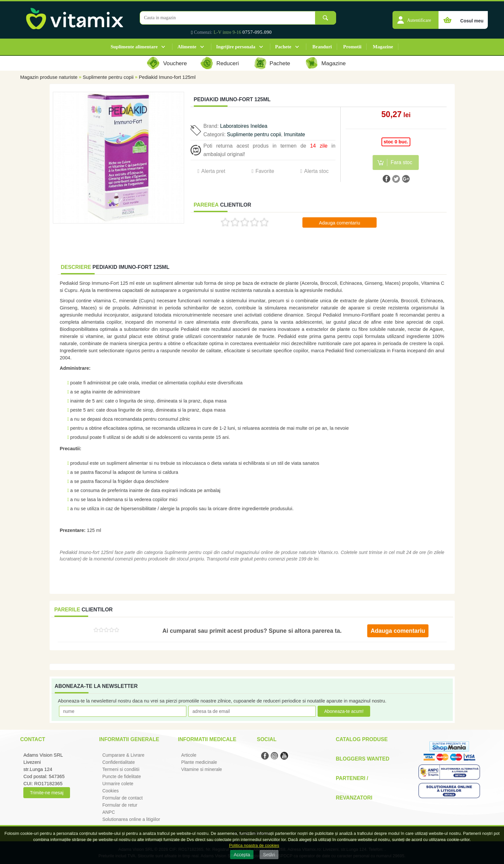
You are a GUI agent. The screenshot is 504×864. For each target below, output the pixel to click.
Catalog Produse (362, 739)
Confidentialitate (119, 762)
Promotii (352, 47)
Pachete (283, 47)
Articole (189, 755)
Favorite (265, 171)
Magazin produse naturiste (49, 77)
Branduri (322, 47)
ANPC (109, 812)
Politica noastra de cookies (254, 845)
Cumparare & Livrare (123, 755)
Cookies (111, 791)
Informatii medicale (207, 739)
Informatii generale (129, 739)
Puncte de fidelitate (122, 776)
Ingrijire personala (236, 47)
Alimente (187, 47)
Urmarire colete (118, 784)
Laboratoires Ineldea (244, 126)
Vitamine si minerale (202, 769)
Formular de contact (123, 798)
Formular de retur (120, 805)
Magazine (383, 47)
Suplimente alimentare (134, 47)
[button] (416, 17)
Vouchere (175, 63)
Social (266, 739)
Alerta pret (213, 171)
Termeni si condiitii (121, 769)
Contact (33, 739)
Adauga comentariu (340, 223)
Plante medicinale (199, 762)
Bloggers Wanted (363, 759)
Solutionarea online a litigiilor (131, 819)
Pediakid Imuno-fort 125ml (167, 77)
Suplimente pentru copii (108, 77)
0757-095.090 (257, 32)
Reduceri (228, 63)
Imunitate (294, 134)
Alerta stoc (316, 171)
